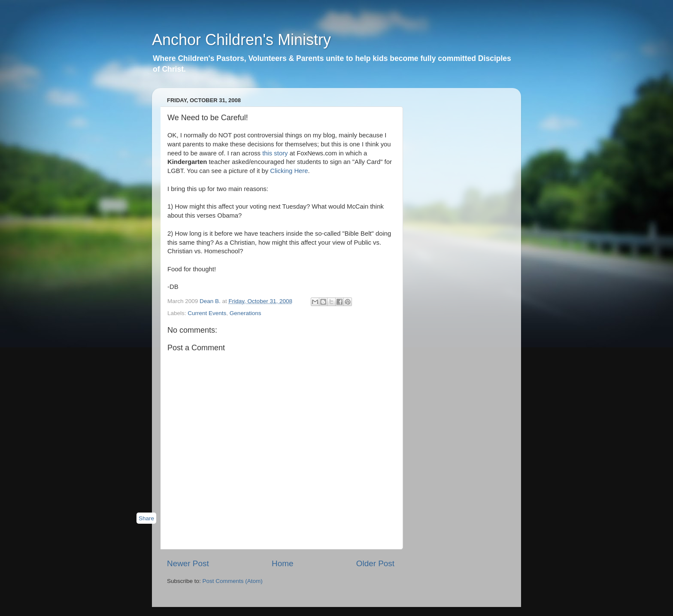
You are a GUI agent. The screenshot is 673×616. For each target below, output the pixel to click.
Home (282, 563)
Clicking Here (289, 171)
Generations (246, 313)
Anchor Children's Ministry (241, 40)
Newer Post (188, 563)
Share (146, 518)
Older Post (375, 563)
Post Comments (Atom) (233, 581)
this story (276, 153)
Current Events (207, 313)
